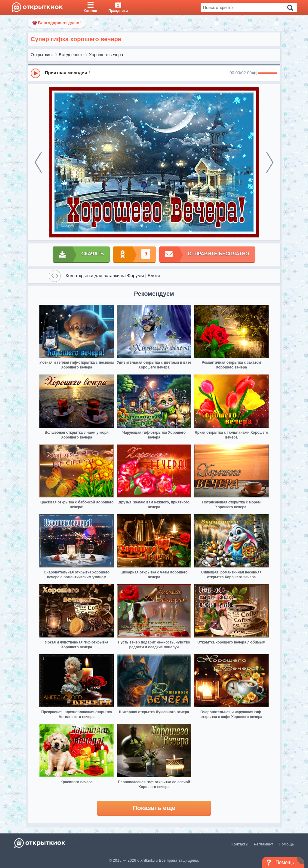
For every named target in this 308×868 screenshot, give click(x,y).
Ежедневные (71, 55)
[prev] (38, 162)
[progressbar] (268, 73)
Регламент (263, 844)
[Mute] (255, 73)
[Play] (35, 73)
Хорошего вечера (106, 55)
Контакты (240, 844)
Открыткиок (42, 55)
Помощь (286, 844)
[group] (154, 73)
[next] (270, 162)
